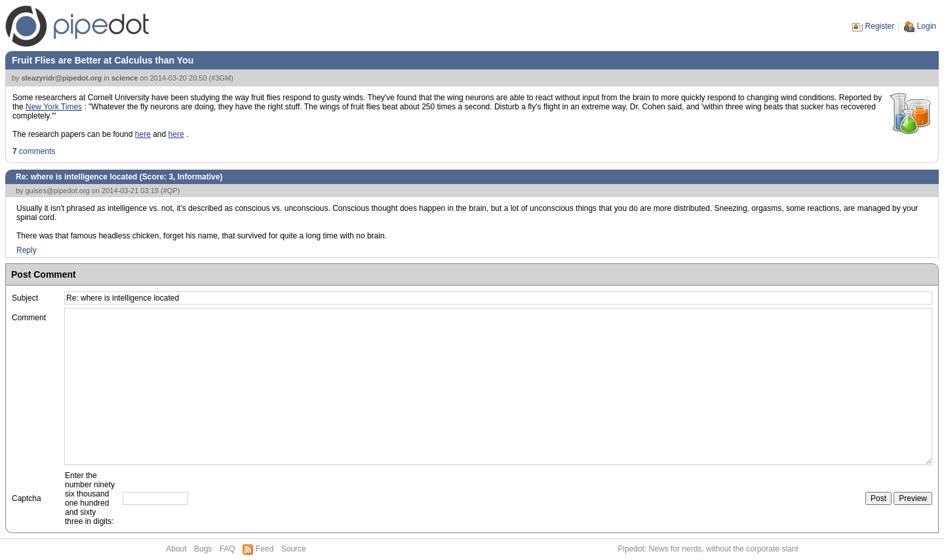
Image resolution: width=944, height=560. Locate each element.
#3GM (221, 78)
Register (880, 26)
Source (294, 549)
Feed (265, 549)
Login (927, 26)
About (176, 549)
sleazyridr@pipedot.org (62, 78)
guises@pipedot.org (58, 191)
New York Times (54, 107)
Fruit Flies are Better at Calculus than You (103, 60)
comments (34, 151)
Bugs (203, 549)
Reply (27, 250)
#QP (170, 191)
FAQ (227, 549)
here (143, 134)
